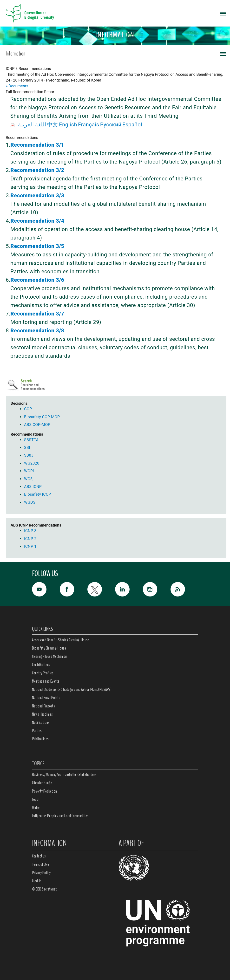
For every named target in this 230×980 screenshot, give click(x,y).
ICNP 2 (30, 539)
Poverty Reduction (45, 791)
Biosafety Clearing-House (49, 648)
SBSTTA (31, 440)
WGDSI (30, 502)
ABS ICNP (33, 487)
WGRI (29, 471)
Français (89, 125)
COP (28, 409)
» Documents (17, 86)
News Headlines (43, 714)
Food (35, 799)
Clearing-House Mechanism (50, 656)
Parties (37, 731)
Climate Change (42, 783)
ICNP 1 (30, 546)
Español (132, 125)
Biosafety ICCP (37, 494)
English (68, 125)
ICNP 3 (30, 531)
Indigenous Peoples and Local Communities (60, 816)
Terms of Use (41, 864)
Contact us (39, 856)
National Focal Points (46, 698)
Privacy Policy (41, 873)
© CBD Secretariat (44, 889)
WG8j (29, 479)
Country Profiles (43, 673)
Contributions (41, 665)
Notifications (41, 722)
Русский (111, 125)
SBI (27, 448)
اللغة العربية (32, 125)
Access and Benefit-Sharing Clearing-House (61, 640)
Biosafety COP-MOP (42, 417)
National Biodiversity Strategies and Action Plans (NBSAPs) (72, 689)
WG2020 (32, 463)
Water (36, 808)
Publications (40, 739)
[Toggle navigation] (223, 13)
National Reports (43, 706)
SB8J (29, 455)
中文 (53, 125)
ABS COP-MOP (37, 425)
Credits (37, 881)
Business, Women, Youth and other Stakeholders (64, 774)
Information (16, 54)
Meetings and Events (46, 681)
